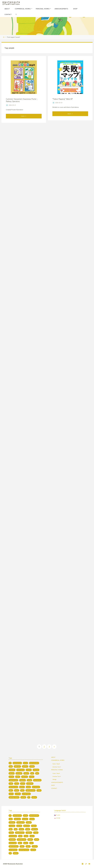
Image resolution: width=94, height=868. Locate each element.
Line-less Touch (57, 767)
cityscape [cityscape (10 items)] (36, 770)
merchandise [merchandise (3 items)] (37, 780)
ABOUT (53, 757)
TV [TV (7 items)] (29, 797)
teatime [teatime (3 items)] (23, 797)
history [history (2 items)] (32, 777)
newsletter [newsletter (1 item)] (30, 784)
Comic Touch (56, 764)
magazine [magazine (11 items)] (22, 780)
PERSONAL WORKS (57, 770)
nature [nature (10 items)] (23, 784)
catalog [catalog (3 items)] (32, 766)
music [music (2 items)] (17, 784)
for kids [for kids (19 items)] (11, 777)
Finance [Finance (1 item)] (26, 773)
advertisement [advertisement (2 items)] (17, 763)
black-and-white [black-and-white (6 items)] (34, 763)
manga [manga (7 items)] (29, 780)
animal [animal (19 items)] (25, 763)
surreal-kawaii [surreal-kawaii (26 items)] (26, 794)
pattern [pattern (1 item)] (22, 787)
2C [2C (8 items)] (10, 763)
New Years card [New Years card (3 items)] (13, 787)
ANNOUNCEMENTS (57, 782)
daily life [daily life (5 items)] (12, 773)
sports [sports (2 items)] (11, 794)
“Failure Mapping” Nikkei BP (63, 99)
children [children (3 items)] (29, 770)
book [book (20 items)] (11, 766)
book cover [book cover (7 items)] (17, 766)
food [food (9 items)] (37, 773)
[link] (16, 14)
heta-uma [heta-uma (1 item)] (25, 777)
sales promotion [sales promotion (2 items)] (31, 790)
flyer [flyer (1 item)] (32, 773)
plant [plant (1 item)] (11, 790)
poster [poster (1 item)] (17, 790)
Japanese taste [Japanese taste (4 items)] (13, 780)
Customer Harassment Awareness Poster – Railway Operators (22, 100)
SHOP (53, 785)
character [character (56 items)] (12, 770)
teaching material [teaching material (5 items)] (14, 797)
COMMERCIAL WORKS (58, 760)
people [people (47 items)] (28, 787)
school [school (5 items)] (39, 790)
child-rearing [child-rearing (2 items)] (21, 770)
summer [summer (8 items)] (18, 794)
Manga (54, 779)
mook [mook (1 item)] (11, 784)
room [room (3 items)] (22, 790)
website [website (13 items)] (34, 797)
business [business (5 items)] (25, 766)
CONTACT (54, 788)
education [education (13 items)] (19, 773)
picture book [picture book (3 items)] (36, 787)
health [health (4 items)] (18, 777)
